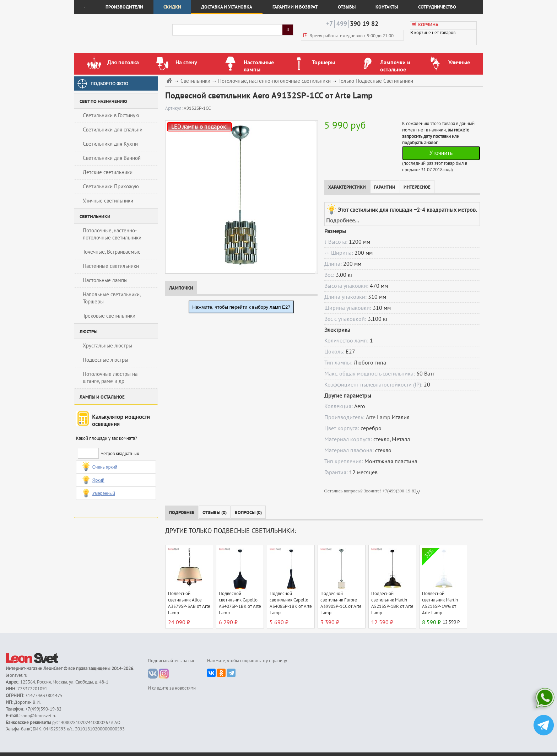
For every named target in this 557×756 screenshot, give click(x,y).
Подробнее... (342, 221)
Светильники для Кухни (110, 144)
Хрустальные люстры (107, 346)
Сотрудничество (437, 7)
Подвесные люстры (106, 360)
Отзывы (347, 7)
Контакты (387, 7)
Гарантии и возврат (295, 7)
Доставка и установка (227, 7)
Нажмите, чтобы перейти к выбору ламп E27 (241, 307)
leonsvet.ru (17, 675)
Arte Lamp (378, 417)
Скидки (172, 7)
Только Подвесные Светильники (376, 81)
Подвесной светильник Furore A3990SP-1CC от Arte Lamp (341, 603)
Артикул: (174, 108)
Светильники (195, 81)
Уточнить (441, 153)
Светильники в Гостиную (111, 115)
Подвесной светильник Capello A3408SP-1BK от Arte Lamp (291, 603)
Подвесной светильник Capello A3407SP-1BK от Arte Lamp (240, 603)
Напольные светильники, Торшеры (112, 298)
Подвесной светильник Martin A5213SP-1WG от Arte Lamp (440, 603)
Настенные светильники (111, 266)
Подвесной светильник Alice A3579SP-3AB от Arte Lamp (189, 603)
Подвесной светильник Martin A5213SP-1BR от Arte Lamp (392, 603)
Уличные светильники (108, 201)
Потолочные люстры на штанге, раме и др (110, 378)
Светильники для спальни (113, 130)
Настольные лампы (105, 280)
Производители (124, 7)
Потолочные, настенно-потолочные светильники (112, 234)
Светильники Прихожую (111, 187)
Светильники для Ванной (112, 158)
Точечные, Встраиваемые (112, 252)
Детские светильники (108, 172)
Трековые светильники (109, 316)
